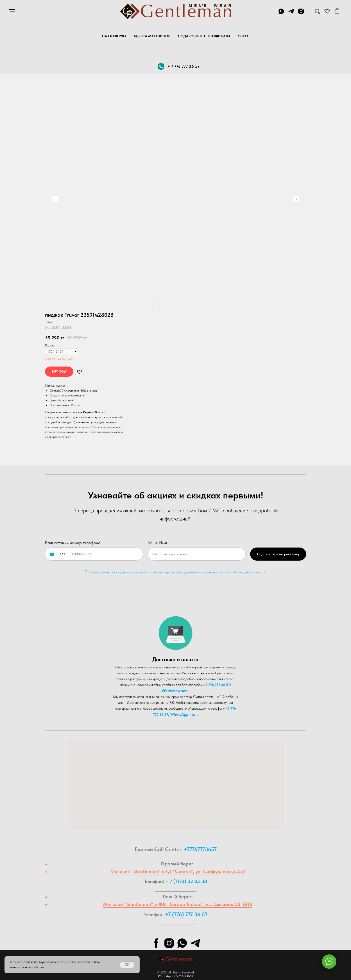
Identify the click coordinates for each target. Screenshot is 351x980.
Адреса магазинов (152, 36)
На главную (114, 36)
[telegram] (291, 13)
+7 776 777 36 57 (217, 685)
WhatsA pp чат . (175, 691)
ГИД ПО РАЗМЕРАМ (59, 359)
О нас (243, 36)
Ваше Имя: (158, 543)
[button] (317, 11)
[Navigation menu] (12, 11)
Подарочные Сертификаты (204, 36)
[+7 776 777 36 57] (281, 13)
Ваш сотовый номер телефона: (73, 543)
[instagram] (301, 13)
